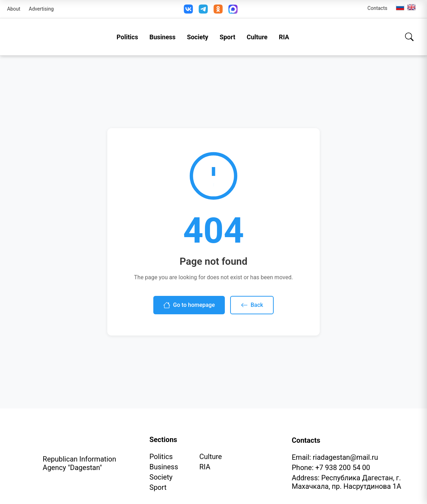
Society (198, 37)
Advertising (41, 9)
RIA (284, 37)
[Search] (409, 37)
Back (252, 305)
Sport (227, 37)
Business (163, 37)
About (14, 9)
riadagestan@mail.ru (345, 457)
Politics (127, 37)
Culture (257, 37)
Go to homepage (189, 305)
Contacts (377, 8)
